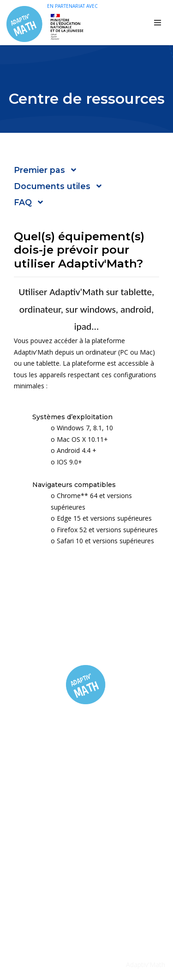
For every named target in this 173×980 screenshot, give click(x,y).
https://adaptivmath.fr (89, 908)
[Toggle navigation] (157, 23)
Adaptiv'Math (146, 965)
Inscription (86, 783)
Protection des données (86, 827)
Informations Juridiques (87, 812)
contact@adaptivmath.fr (93, 894)
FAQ (87, 798)
